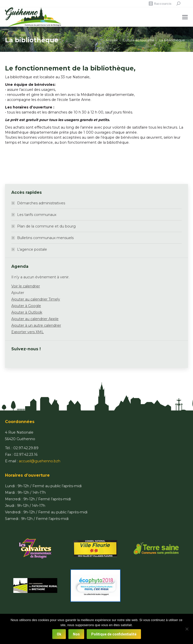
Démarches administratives (41, 203)
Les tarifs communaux (37, 215)
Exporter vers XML (28, 332)
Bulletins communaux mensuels (45, 238)
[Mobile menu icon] (185, 17)
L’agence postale (32, 249)
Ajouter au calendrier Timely (36, 299)
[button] (18, 293)
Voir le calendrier (26, 286)
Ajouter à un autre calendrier (36, 325)
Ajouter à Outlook (27, 312)
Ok (59, 634)
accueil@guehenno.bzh (40, 461)
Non (76, 634)
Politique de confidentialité (114, 634)
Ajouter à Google (26, 306)
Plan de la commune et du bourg (46, 226)
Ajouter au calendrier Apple (35, 319)
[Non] (187, 629)
